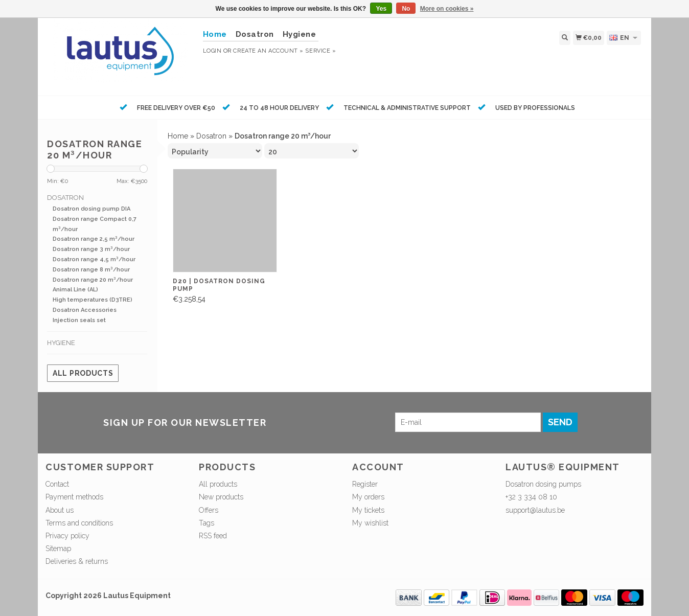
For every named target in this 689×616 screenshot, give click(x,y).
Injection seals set (79, 320)
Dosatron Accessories (85, 310)
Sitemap (58, 549)
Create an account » (268, 51)
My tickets (368, 510)
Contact (57, 484)
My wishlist (370, 523)
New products (221, 497)
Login (212, 51)
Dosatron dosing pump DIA (91, 209)
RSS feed (213, 536)
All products (83, 373)
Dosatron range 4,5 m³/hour (94, 259)
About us (60, 510)
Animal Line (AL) (75, 290)
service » (320, 51)
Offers (209, 510)
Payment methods (74, 497)
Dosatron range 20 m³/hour (93, 280)
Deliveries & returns (77, 561)
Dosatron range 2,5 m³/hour (94, 239)
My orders (368, 497)
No (406, 9)
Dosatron (255, 34)
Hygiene (300, 34)
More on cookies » (447, 9)
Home (178, 136)
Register (365, 484)
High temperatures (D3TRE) (93, 300)
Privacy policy (67, 536)
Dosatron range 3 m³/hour (91, 249)
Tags (206, 523)
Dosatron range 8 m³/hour (91, 270)
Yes (381, 9)
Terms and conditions (79, 523)
